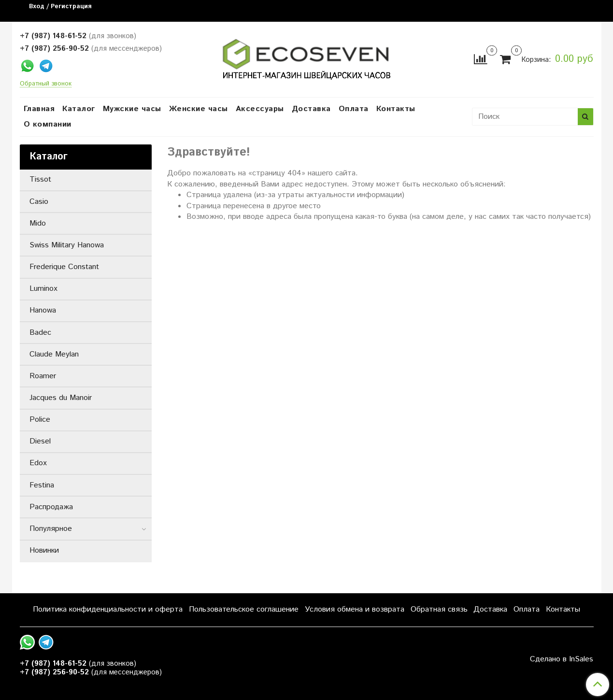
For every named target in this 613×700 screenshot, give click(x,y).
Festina (42, 485)
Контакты (396, 109)
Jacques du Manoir (61, 398)
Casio (39, 202)
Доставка (311, 109)
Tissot (40, 179)
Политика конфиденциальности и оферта (108, 609)
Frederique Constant (64, 267)
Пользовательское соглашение (244, 609)
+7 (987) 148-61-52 (53, 36)
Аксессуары (260, 109)
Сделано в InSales (562, 659)
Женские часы (199, 109)
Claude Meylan (54, 354)
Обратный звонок (46, 84)
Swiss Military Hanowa (67, 245)
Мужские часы (132, 109)
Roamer (43, 376)
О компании (48, 124)
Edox (38, 463)
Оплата (354, 109)
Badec (40, 333)
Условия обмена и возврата (355, 609)
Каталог (79, 109)
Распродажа (51, 507)
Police (40, 420)
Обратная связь (439, 609)
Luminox (43, 289)
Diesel (40, 441)
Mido (38, 223)
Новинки (44, 550)
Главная (39, 109)
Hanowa (43, 310)
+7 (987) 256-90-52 (54, 49)
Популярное (51, 529)
